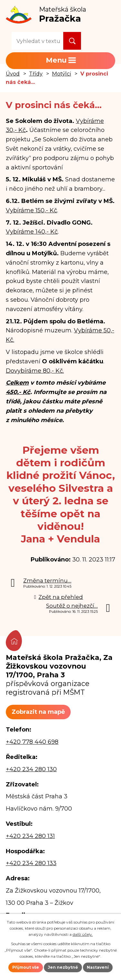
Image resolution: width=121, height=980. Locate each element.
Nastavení (98, 967)
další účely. (83, 934)
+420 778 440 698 (32, 742)
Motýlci (61, 74)
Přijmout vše (26, 967)
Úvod (13, 74)
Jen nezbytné (63, 967)
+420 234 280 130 (31, 769)
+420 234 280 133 (31, 863)
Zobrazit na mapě (38, 712)
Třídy (36, 74)
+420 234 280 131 (30, 836)
